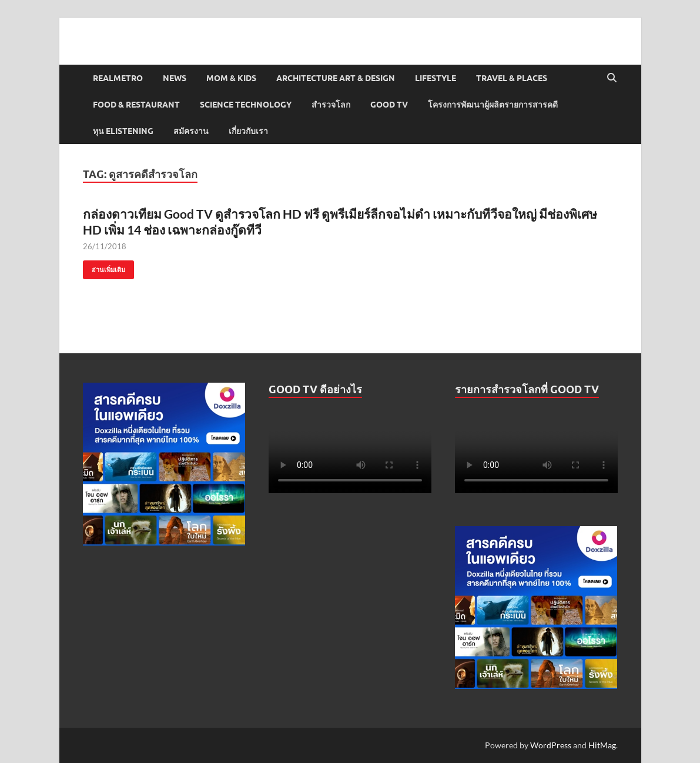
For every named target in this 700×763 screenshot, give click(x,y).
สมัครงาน (191, 131)
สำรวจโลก (331, 105)
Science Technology (246, 105)
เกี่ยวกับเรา (248, 131)
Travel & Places (512, 78)
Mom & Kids (231, 78)
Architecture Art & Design (336, 78)
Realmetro (118, 78)
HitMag (602, 745)
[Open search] (612, 78)
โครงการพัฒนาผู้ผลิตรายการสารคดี (493, 105)
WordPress (551, 745)
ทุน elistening (123, 131)
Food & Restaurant (136, 105)
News (175, 78)
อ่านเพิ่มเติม (104, 267)
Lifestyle (436, 78)
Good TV (389, 105)
